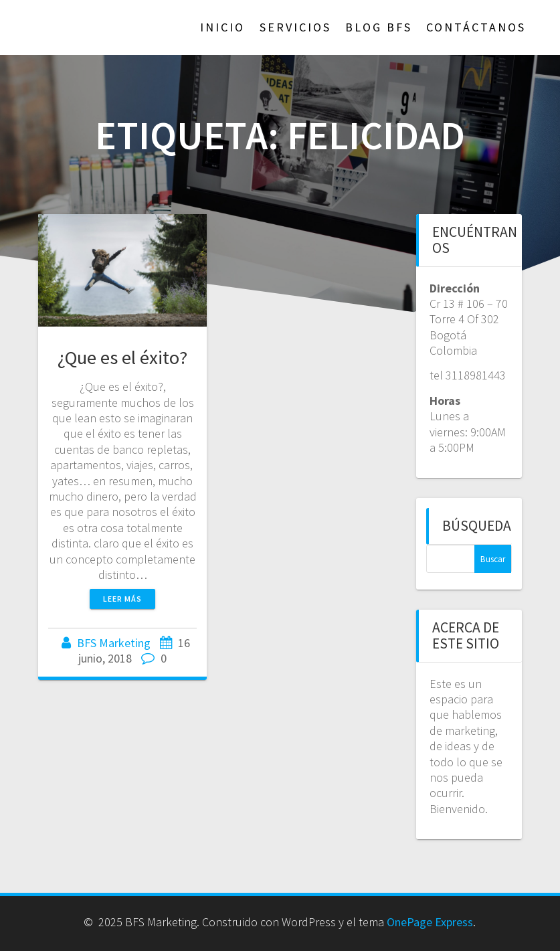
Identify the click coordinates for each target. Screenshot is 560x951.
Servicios (295, 27)
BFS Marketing (114, 643)
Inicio (222, 27)
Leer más (122, 599)
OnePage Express (430, 922)
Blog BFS (379, 27)
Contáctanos (476, 27)
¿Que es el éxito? (122, 357)
